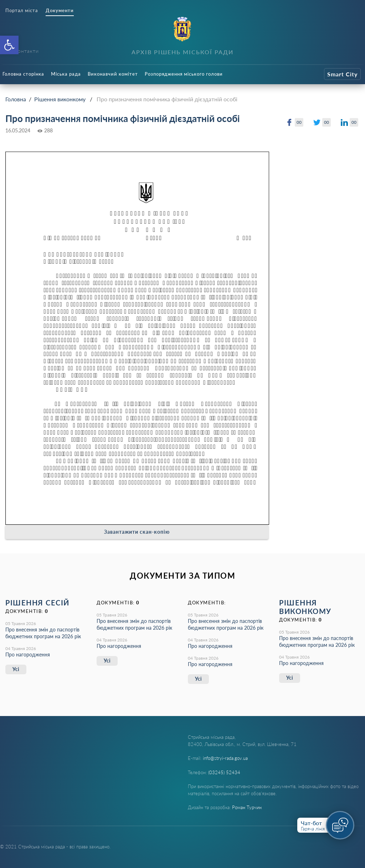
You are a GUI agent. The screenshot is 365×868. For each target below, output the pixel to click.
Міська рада (66, 74)
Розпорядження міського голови (184, 74)
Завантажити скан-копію (137, 532)
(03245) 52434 (224, 772)
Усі (16, 669)
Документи (60, 11)
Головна (16, 99)
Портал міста (22, 11)
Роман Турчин (247, 807)
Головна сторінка (23, 74)
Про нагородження (28, 654)
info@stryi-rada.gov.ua (225, 758)
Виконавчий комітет (113, 74)
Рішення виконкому (60, 99)
